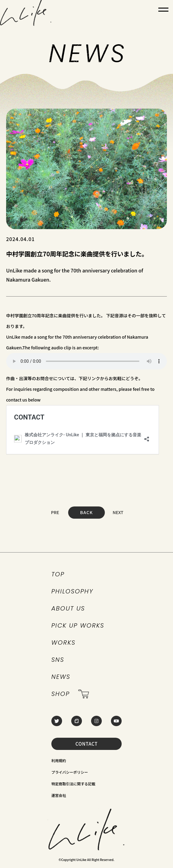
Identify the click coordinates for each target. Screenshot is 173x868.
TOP (58, 574)
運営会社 (59, 795)
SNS (58, 660)
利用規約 (59, 760)
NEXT (118, 512)
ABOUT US (68, 608)
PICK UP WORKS (78, 625)
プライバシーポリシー (70, 772)
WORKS (63, 643)
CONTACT (87, 744)
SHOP (70, 694)
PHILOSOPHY (72, 591)
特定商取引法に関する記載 (73, 784)
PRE (55, 512)
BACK (86, 512)
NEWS (61, 677)
